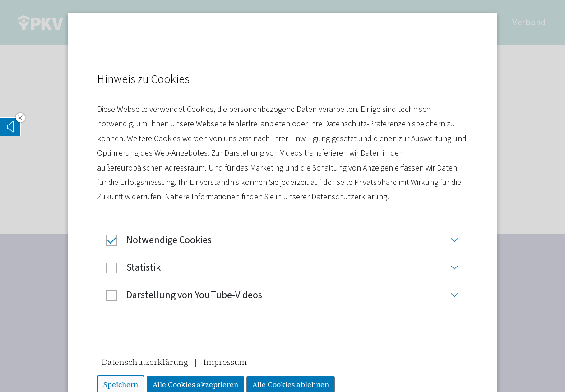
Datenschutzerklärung (349, 197)
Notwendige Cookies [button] (154, 240)
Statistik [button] (129, 267)
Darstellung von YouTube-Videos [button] (180, 295)
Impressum (225, 362)
